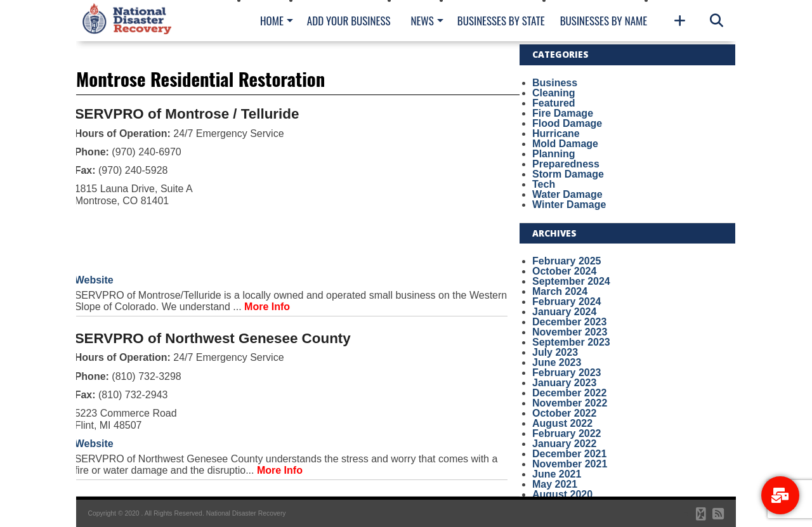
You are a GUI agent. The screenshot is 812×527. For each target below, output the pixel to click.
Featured (554, 103)
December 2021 (569, 454)
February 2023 (567, 373)
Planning (554, 154)
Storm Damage (568, 174)
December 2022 (569, 393)
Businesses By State (501, 21)
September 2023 (571, 342)
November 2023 (570, 332)
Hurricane (556, 133)
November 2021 (570, 464)
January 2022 (564, 444)
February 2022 (567, 433)
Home (272, 21)
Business (555, 83)
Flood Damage (567, 123)
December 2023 (569, 322)
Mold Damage (565, 144)
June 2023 (557, 362)
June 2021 (557, 474)
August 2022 (562, 423)
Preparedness (566, 164)
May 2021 (555, 484)
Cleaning (554, 93)
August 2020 (562, 494)
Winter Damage (569, 205)
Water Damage (567, 194)
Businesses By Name (604, 21)
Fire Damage (563, 113)
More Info (267, 307)
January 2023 (564, 383)
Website (94, 280)
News (422, 21)
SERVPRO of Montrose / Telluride (187, 114)
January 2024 (564, 312)
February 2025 (567, 261)
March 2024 (560, 291)
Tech (544, 184)
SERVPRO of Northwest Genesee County (213, 338)
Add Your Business (349, 21)
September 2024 (571, 281)
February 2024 (567, 302)
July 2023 (555, 352)
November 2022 (570, 403)
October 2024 (564, 271)
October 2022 (564, 413)
